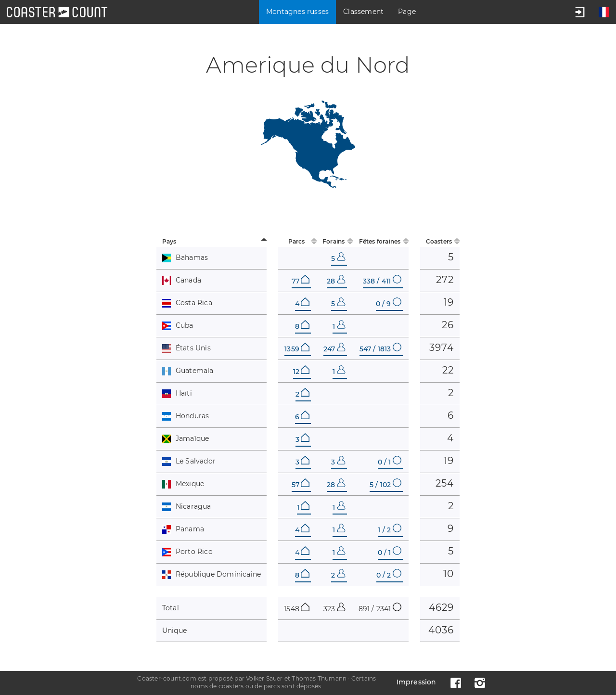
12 (301, 372)
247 (334, 349)
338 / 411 (382, 281)
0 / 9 (389, 304)
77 (301, 281)
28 (336, 281)
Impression (417, 682)
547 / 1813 (380, 349)
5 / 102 (385, 485)
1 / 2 (390, 530)
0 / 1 (390, 462)
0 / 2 (389, 575)
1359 (297, 349)
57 (301, 485)
